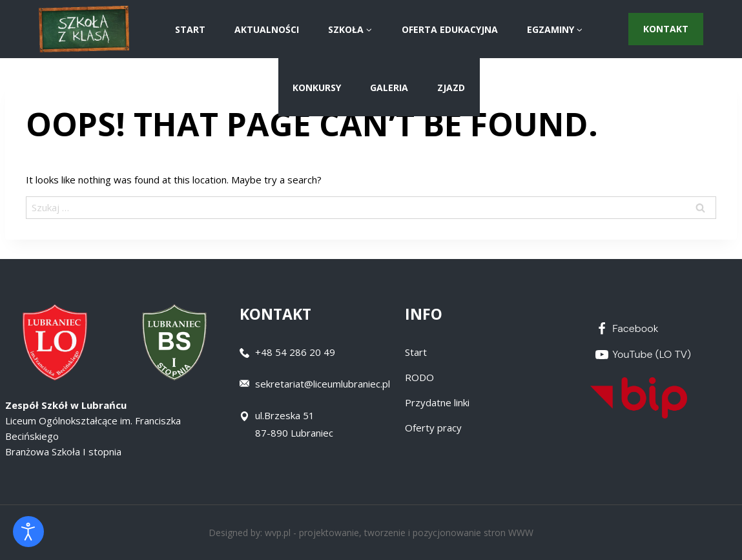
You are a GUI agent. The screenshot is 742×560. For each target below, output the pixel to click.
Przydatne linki (437, 402)
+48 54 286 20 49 (295, 352)
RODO (419, 377)
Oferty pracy (433, 428)
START (190, 29)
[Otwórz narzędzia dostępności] (28, 532)
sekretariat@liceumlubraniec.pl (323, 384)
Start (416, 352)
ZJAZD (451, 88)
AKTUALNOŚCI (267, 29)
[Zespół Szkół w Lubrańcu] (84, 29)
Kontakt (666, 29)
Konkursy (317, 88)
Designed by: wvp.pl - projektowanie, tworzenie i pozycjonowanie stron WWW (371, 533)
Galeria (389, 88)
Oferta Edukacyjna (450, 29)
